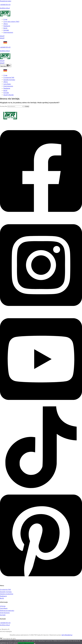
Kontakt (6, 30)
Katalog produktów (7, 594)
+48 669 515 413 (5, 5)
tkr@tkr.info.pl (5, 8)
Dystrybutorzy (8, 32)
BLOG (5, 28)
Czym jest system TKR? (11, 22)
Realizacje (7, 26)
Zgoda (20, 643)
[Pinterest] (41, 582)
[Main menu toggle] (6, 66)
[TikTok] (41, 488)
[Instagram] (41, 311)
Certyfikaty (7, 84)
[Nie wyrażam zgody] (35, 643)
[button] (41, 36)
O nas (5, 19)
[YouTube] (41, 405)
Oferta (6, 24)
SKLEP (2, 38)
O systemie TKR (9, 78)
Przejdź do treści (6, 1)
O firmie (3, 606)
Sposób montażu (9, 80)
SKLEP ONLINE (9, 95)
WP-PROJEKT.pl (67, 635)
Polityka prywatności (7, 611)
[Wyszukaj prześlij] (23, 106)
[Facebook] (41, 217)
